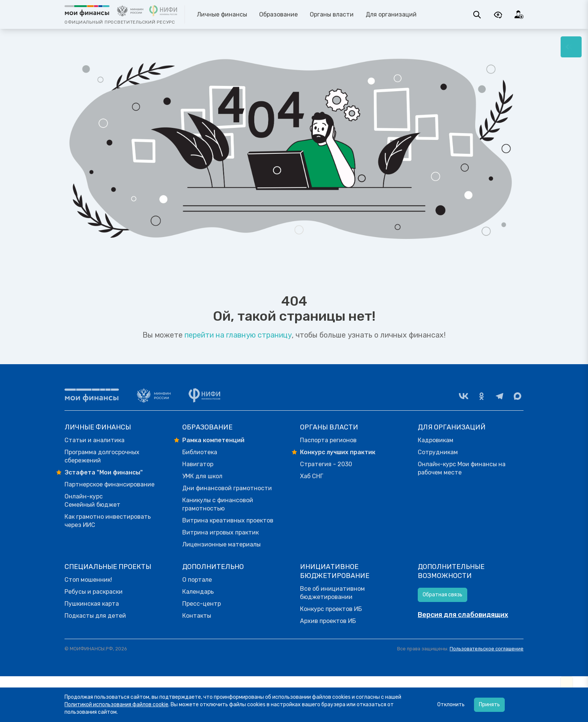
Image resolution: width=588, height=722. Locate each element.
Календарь (198, 592)
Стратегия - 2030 (326, 464)
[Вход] (519, 15)
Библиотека (200, 452)
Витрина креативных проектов (228, 520)
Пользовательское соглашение (487, 649)
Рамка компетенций (213, 440)
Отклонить (451, 705)
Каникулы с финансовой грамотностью (218, 504)
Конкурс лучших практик (338, 452)
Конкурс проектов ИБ (331, 609)
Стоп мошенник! (88, 580)
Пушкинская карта (92, 604)
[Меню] (571, 47)
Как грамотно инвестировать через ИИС (108, 521)
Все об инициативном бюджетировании (332, 593)
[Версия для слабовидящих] (498, 15)
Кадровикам (436, 440)
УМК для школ (202, 476)
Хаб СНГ (312, 476)
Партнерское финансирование (109, 484)
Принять (489, 705)
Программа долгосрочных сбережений (102, 456)
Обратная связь (442, 595)
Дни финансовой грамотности (227, 488)
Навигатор (198, 464)
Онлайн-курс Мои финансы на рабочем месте (462, 468)
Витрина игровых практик (220, 532)
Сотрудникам (438, 452)
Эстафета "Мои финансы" (104, 472)
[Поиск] (477, 15)
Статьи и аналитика (94, 440)
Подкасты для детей (95, 616)
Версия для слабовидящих (463, 615)
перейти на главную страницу (238, 335)
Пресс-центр (202, 604)
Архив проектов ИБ (328, 621)
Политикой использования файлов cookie (116, 705)
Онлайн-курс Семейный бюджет (92, 501)
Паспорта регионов (328, 440)
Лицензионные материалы (221, 544)
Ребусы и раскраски (94, 592)
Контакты (197, 616)
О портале (197, 580)
